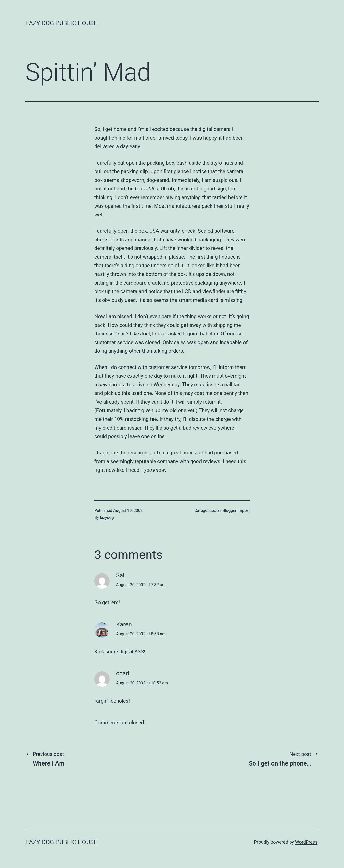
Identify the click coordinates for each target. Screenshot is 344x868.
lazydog (107, 517)
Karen (124, 624)
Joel (145, 334)
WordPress (306, 842)
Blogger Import (236, 511)
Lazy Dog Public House (61, 23)
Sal (120, 575)
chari (123, 673)
